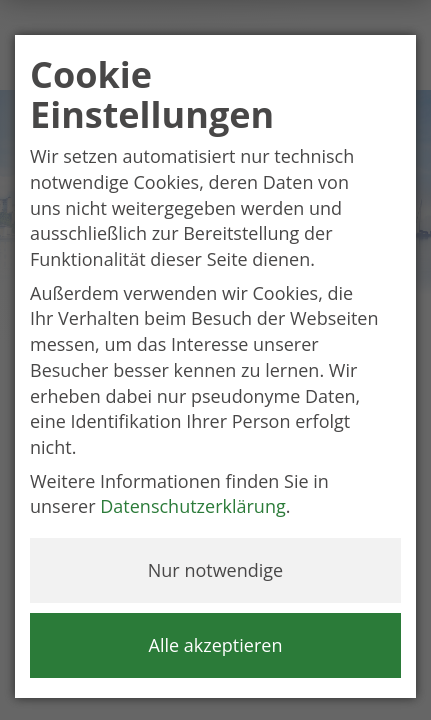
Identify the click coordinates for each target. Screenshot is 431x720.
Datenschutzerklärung (192, 506)
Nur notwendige (215, 570)
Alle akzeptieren (216, 645)
